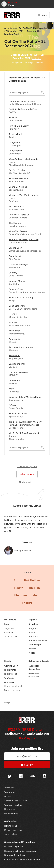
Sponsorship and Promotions (19, 842)
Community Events (14, 686)
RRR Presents (11, 674)
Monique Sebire (13, 34)
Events (8, 661)
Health (19, 588)
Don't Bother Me (17, 306)
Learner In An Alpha (19, 372)
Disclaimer (10, 809)
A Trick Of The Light (19, 264)
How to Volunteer (13, 826)
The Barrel (14, 331)
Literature (20, 595)
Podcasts (33, 632)
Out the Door (15, 248)
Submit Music (11, 834)
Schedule (33, 624)
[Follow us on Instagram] (44, 776)
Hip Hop (34, 588)
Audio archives (12, 636)
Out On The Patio (27, 28)
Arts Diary (9, 682)
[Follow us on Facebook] (21, 776)
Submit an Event (12, 690)
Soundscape (35, 645)
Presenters (34, 636)
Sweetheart (15, 256)
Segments (9, 628)
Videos (32, 653)
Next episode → (27, 482)
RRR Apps (27, 738)
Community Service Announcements (22, 859)
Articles (32, 649)
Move (12, 389)
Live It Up (14, 314)
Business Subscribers (15, 855)
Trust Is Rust (15, 134)
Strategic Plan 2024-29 (16, 801)
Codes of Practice (13, 805)
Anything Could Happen (21, 347)
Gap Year (13, 322)
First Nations (32, 580)
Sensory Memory (18, 281)
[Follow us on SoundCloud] (33, 776)
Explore (33, 620)
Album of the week (38, 641)
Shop (7, 703)
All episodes (27, 474)
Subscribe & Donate (39, 661)
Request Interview (13, 830)
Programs (33, 628)
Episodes (9, 632)
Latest (7, 624)
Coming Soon (11, 666)
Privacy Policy (11, 814)
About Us (9, 788)
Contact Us (10, 792)
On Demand (10, 620)
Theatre (27, 603)
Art (16, 580)
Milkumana (14, 356)
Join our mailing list (27, 748)
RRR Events (10, 670)
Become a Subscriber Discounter (20, 851)
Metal (36, 595)
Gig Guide (9, 678)
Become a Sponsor (14, 846)
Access (8, 796)
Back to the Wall (17, 364)
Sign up (27, 765)
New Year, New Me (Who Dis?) (24, 240)
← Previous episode (27, 466)
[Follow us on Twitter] (10, 776)
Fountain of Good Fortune (22, 101)
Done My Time (16, 289)
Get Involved (11, 821)
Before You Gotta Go (19, 215)
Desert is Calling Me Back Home (25, 397)
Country (13, 273)
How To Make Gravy (19, 126)
